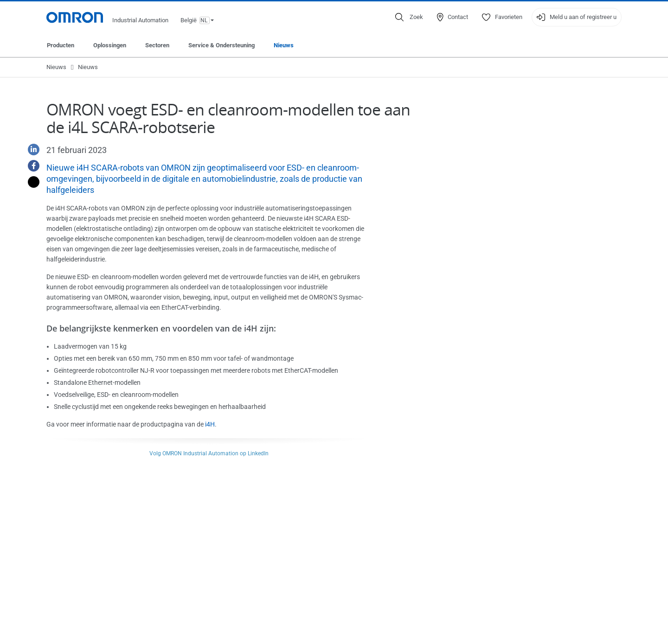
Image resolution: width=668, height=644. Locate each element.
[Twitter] (30, 182)
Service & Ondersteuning (222, 45)
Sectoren (157, 45)
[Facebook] (30, 166)
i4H (210, 424)
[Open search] (409, 17)
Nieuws (284, 45)
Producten (61, 45)
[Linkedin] (30, 150)
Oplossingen (110, 45)
